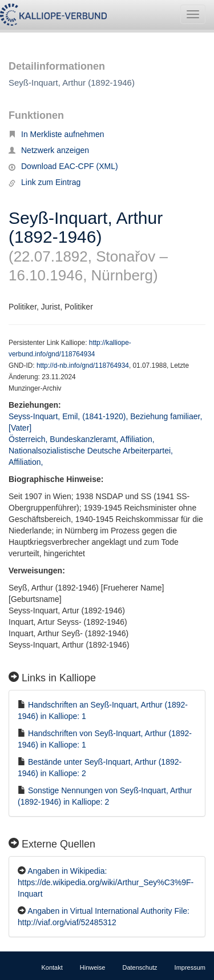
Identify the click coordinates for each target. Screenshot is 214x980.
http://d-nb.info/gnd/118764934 (83, 366)
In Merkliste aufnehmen (56, 134)
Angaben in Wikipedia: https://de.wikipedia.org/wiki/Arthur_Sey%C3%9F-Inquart (106, 882)
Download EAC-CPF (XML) (63, 166)
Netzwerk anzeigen (49, 150)
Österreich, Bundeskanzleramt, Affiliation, (83, 439)
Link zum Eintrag (45, 182)
